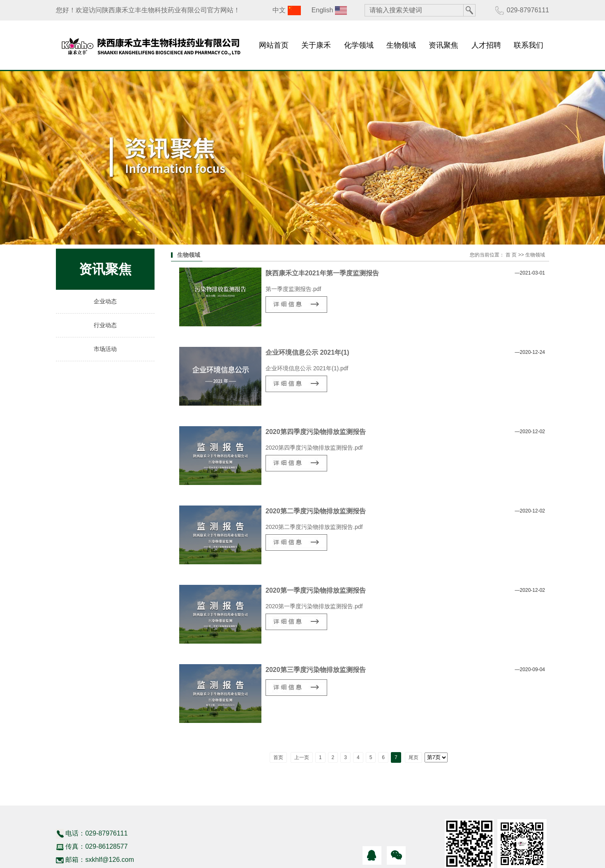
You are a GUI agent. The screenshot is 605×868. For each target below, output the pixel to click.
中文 (279, 10)
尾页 (413, 757)
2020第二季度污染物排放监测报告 (316, 511)
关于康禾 (316, 45)
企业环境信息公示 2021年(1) (307, 352)
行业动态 (105, 325)
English (322, 10)
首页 (278, 757)
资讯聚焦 (443, 45)
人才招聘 (486, 45)
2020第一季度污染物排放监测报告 (316, 590)
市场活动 (105, 349)
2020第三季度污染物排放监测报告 (316, 670)
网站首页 (274, 45)
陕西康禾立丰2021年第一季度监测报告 (322, 273)
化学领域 (359, 45)
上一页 (302, 757)
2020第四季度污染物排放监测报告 (316, 432)
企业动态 (105, 301)
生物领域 (401, 45)
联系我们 (529, 45)
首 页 (511, 255)
